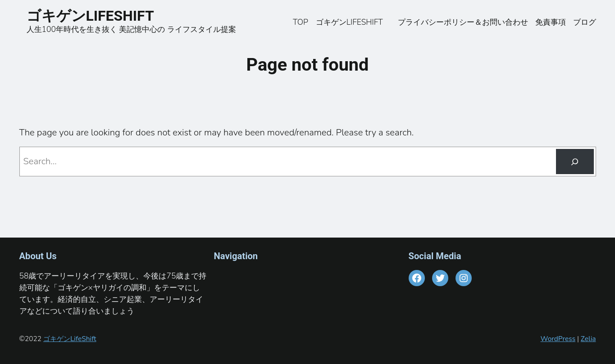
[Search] (575, 162)
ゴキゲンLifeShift (70, 339)
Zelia (588, 339)
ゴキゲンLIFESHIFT (97, 16)
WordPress (558, 339)
